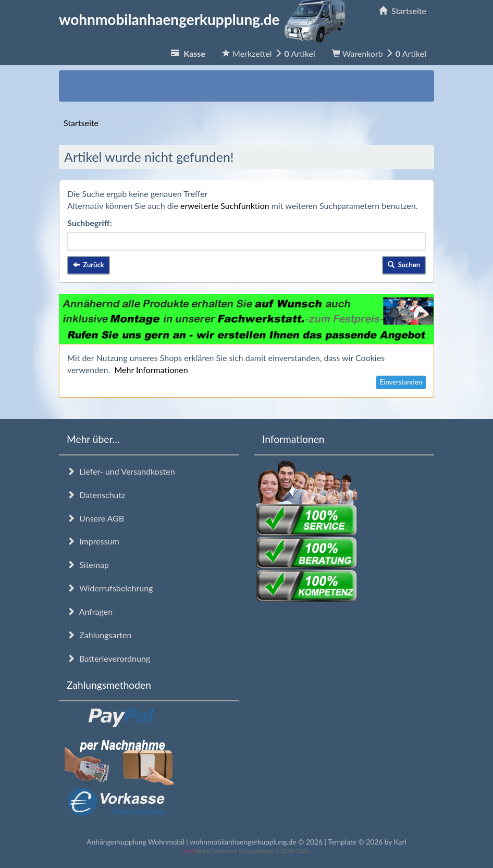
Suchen (404, 265)
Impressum (93, 541)
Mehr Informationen (151, 370)
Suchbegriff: (90, 223)
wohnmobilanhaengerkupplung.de (205, 19)
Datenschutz (96, 495)
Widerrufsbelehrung (110, 588)
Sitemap (88, 565)
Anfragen (90, 611)
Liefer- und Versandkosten (121, 471)
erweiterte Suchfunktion (225, 206)
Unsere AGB (95, 518)
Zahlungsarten (99, 635)
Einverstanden (401, 382)
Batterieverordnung (108, 658)
